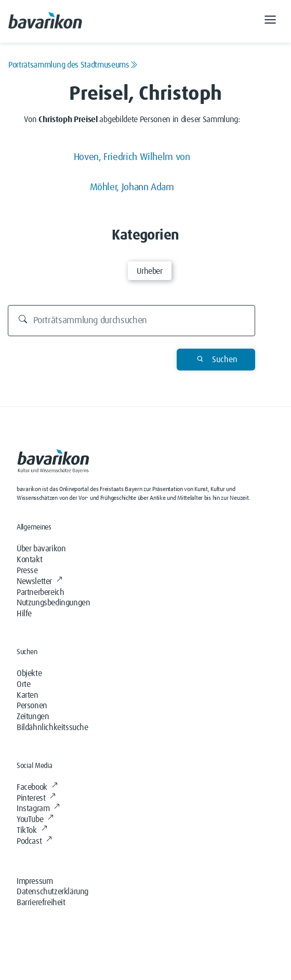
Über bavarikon (41, 549)
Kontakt (29, 560)
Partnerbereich (40, 592)
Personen (32, 706)
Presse (27, 571)
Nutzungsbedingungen (53, 603)
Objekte (29, 673)
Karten (28, 695)
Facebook (37, 787)
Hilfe (24, 614)
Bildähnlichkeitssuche (52, 727)
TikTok (32, 830)
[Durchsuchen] (132, 321)
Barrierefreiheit (41, 903)
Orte (23, 684)
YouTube (35, 819)
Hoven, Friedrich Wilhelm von (132, 157)
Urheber (149, 271)
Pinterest (36, 798)
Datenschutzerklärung (52, 892)
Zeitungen (33, 717)
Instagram (38, 809)
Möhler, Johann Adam (132, 187)
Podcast (34, 841)
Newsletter (39, 581)
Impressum (35, 881)
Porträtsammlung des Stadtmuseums (73, 65)
